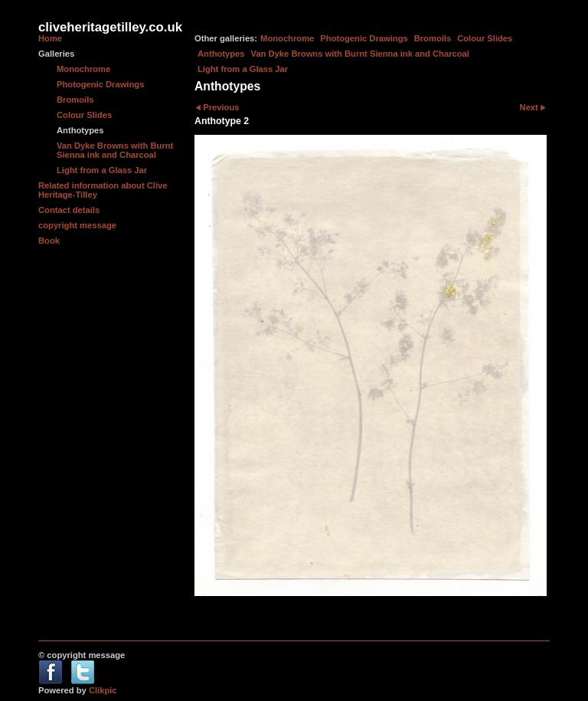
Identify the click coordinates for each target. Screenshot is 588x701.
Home (50, 38)
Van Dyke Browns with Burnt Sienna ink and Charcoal (360, 54)
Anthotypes (221, 54)
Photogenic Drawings (364, 38)
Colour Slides (485, 38)
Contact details (69, 210)
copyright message (77, 225)
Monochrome (287, 38)
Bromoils (433, 38)
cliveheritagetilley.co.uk (110, 27)
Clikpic (103, 690)
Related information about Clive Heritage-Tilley (103, 190)
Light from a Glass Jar (243, 69)
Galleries (56, 54)
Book (49, 241)
